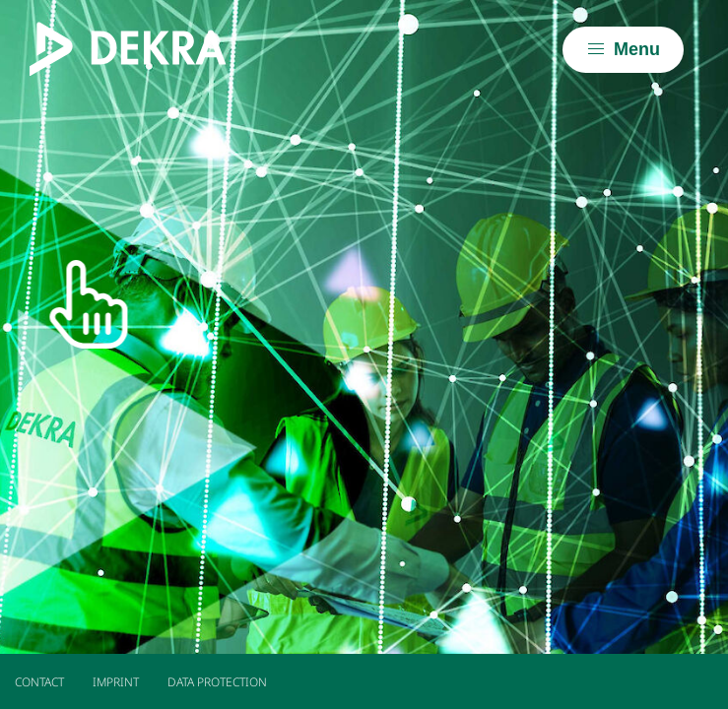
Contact (39, 682)
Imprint (116, 682)
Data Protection (217, 682)
